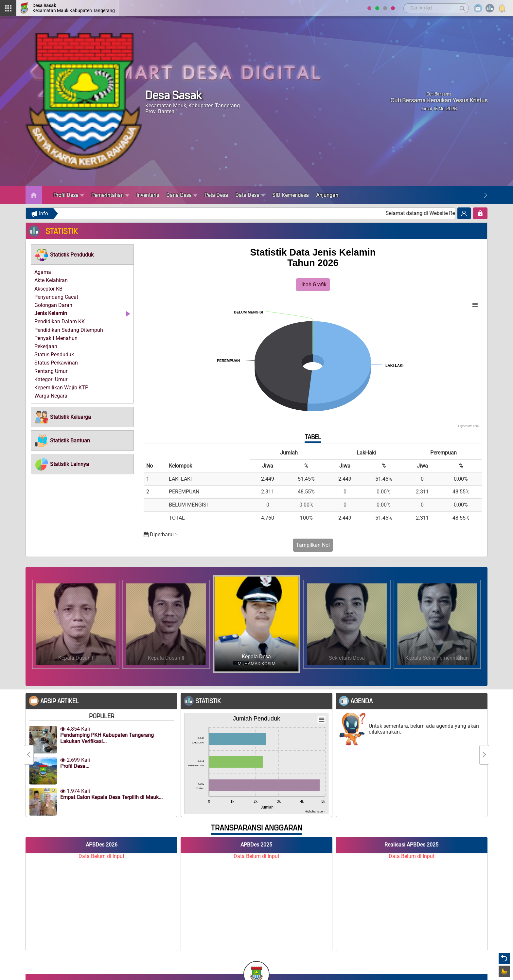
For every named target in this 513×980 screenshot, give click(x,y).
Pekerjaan (46, 346)
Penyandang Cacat (56, 297)
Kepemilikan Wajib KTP (61, 388)
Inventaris (148, 195)
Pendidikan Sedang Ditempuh (69, 330)
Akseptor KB (48, 289)
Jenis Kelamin (51, 313)
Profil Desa (69, 195)
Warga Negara (51, 396)
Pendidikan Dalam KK (60, 321)
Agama (43, 272)
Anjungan (327, 195)
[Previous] (29, 755)
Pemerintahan (110, 195)
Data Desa (250, 195)
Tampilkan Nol (313, 545)
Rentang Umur (51, 371)
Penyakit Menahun (56, 338)
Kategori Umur (51, 379)
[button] (64, 255)
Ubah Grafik (313, 285)
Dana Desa (182, 195)
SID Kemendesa (291, 195)
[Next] (486, 195)
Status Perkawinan (56, 363)
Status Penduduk (54, 355)
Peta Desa (216, 195)
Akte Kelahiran (51, 280)
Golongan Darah (53, 305)
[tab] (82, 255)
